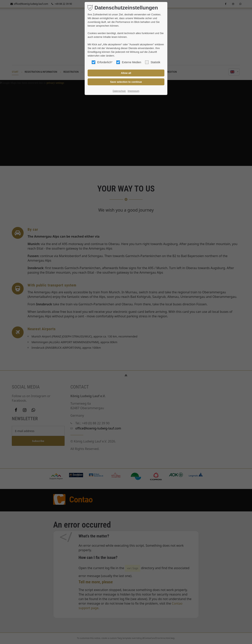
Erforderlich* (102, 62)
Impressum (133, 91)
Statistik (153, 62)
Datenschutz (119, 91)
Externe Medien (129, 62)
